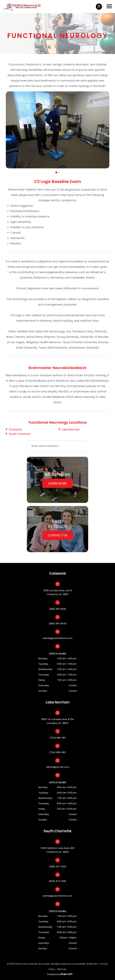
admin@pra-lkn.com (58, 767)
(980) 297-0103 (58, 867)
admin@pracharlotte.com (57, 638)
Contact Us (57, 535)
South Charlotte (20, 434)
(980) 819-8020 (58, 609)
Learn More (57, 483)
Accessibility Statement (85, 964)
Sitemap (62, 969)
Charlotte (15, 429)
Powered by (60, 974)
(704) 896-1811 (58, 738)
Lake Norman (71, 429)
